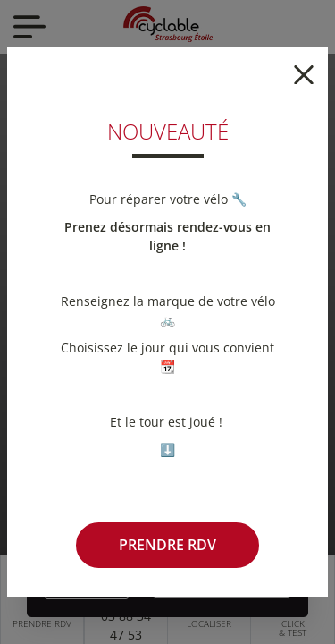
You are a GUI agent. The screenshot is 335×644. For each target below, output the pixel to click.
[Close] (304, 73)
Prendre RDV (167, 545)
